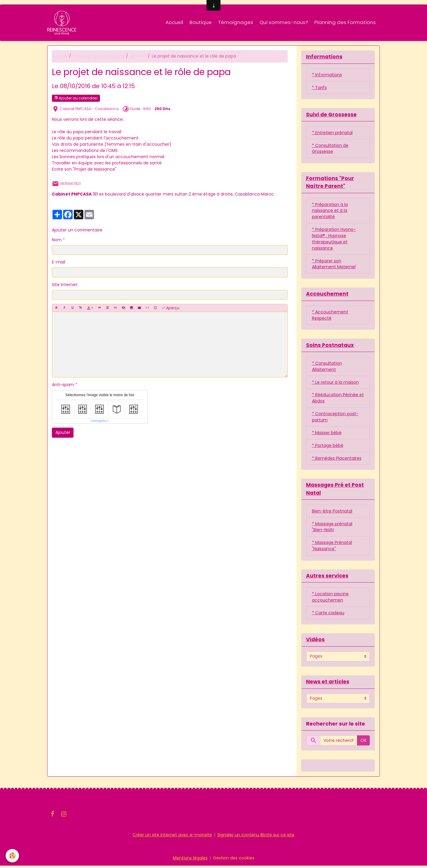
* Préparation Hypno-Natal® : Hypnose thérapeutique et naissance (334, 240)
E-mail (59, 262)
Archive (138, 56)
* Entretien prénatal (332, 133)
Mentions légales (190, 860)
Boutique (201, 22)
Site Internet (65, 285)
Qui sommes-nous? (284, 22)
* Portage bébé (328, 447)
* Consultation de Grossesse (330, 149)
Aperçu (171, 308)
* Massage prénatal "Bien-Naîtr (332, 529)
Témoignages (236, 22)
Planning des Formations (345, 22)
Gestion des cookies (234, 860)
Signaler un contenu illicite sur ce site (256, 837)
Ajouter (63, 433)
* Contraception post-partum (335, 418)
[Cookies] (13, 856)
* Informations (327, 75)
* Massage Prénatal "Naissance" (332, 548)
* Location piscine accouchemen (330, 599)
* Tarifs (319, 88)
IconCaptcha (99, 421)
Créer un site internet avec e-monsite (172, 837)
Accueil (174, 22)
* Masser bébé (327, 434)
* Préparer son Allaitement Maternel (334, 265)
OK (364, 742)
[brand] (63, 23)
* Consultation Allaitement (327, 368)
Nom (57, 240)
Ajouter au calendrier (76, 98)
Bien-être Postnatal (332, 513)
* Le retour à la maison (335, 383)
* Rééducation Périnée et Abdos (338, 399)
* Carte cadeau (328, 615)
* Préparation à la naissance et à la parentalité (330, 211)
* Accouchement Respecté (330, 316)
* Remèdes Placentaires (337, 460)
